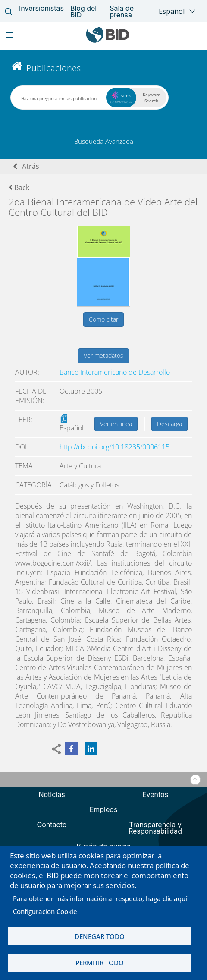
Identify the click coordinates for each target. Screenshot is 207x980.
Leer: (24, 420)
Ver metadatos (103, 356)
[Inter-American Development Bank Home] (108, 41)
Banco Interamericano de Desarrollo (115, 372)
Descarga (169, 424)
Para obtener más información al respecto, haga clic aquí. (101, 898)
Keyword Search (152, 98)
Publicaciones (53, 68)
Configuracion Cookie (45, 911)
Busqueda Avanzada (104, 141)
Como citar (103, 319)
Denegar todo (100, 936)
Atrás (31, 166)
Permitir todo (100, 963)
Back (19, 187)
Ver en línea (116, 424)
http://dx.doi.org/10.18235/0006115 (114, 447)
